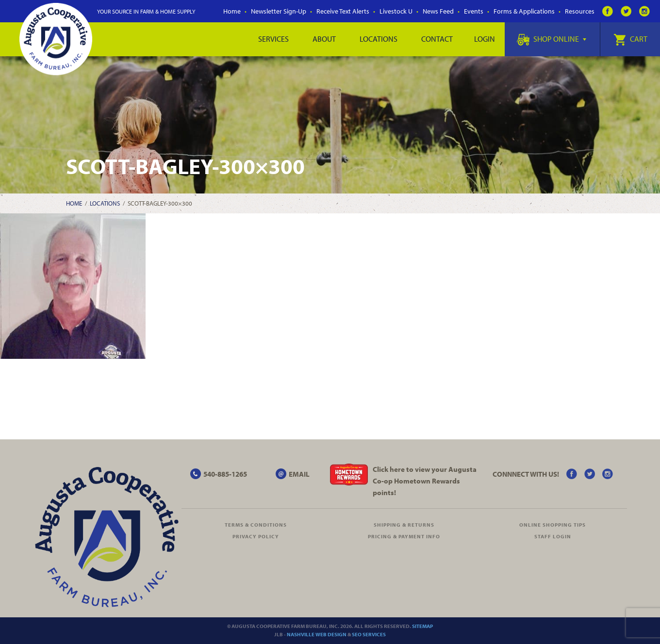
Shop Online (552, 39)
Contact (437, 39)
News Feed (438, 11)
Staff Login (553, 536)
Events (474, 11)
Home (232, 11)
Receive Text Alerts (343, 11)
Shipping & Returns (404, 525)
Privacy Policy (256, 536)
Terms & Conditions (256, 525)
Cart (630, 39)
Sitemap (422, 626)
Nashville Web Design (317, 634)
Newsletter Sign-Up (279, 11)
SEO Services (369, 634)
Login (485, 39)
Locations (379, 39)
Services (273, 39)
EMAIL (299, 474)
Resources (580, 11)
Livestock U (396, 11)
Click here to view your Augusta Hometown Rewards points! (425, 481)
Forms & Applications (524, 11)
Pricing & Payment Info (404, 536)
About (324, 39)
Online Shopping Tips (553, 525)
